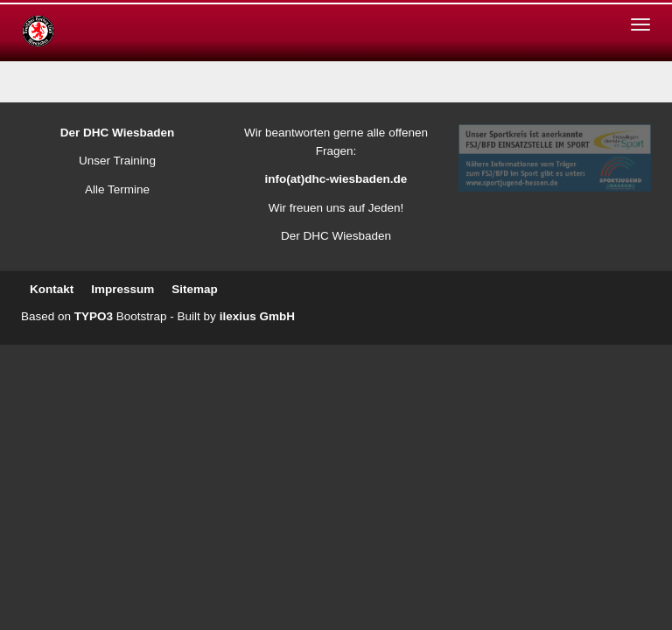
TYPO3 (94, 316)
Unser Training (117, 161)
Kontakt (52, 289)
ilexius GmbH (257, 316)
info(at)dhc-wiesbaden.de (336, 179)
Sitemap (195, 289)
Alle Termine (117, 189)
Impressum (122, 289)
